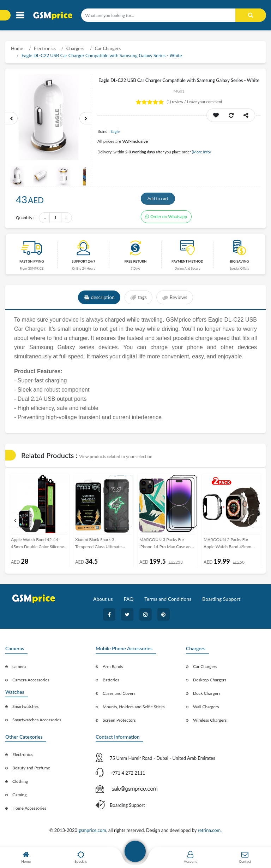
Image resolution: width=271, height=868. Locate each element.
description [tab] (99, 300)
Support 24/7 (83, 263)
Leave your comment (205, 102)
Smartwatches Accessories (37, 722)
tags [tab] (138, 300)
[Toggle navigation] (20, 15)
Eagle (115, 131)
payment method (187, 263)
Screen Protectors (119, 722)
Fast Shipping (32, 263)
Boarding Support (221, 601)
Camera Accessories (31, 682)
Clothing (20, 783)
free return (135, 263)
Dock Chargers (207, 695)
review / (177, 102)
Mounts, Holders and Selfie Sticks (134, 708)
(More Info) (201, 152)
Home (17, 48)
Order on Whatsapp (166, 219)
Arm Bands (113, 668)
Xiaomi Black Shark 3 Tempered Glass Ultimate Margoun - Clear (98, 546)
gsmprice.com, (93, 832)
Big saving (240, 263)
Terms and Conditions (168, 601)
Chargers (75, 48)
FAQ (129, 601)
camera (19, 668)
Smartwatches (25, 708)
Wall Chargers (206, 708)
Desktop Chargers (210, 682)
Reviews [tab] (175, 300)
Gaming (19, 797)
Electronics (45, 48)
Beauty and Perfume (31, 770)
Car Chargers (108, 48)
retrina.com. (210, 832)
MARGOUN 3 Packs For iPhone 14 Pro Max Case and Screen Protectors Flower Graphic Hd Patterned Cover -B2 (167, 546)
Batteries (111, 682)
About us (103, 601)
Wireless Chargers (210, 722)
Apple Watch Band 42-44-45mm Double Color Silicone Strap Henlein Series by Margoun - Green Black (38, 546)
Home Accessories (29, 810)
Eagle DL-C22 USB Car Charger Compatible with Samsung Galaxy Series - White (102, 55)
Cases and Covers (119, 695)
